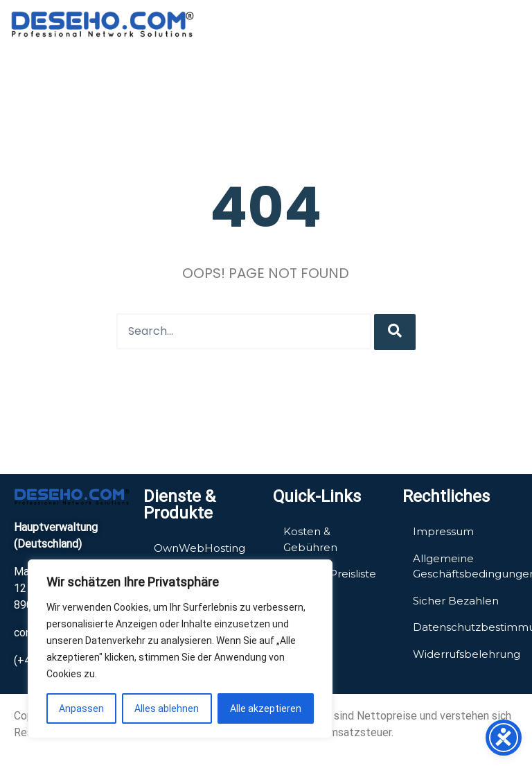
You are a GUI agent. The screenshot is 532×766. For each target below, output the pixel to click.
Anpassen (81, 708)
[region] (180, 649)
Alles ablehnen (167, 708)
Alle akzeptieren (266, 708)
